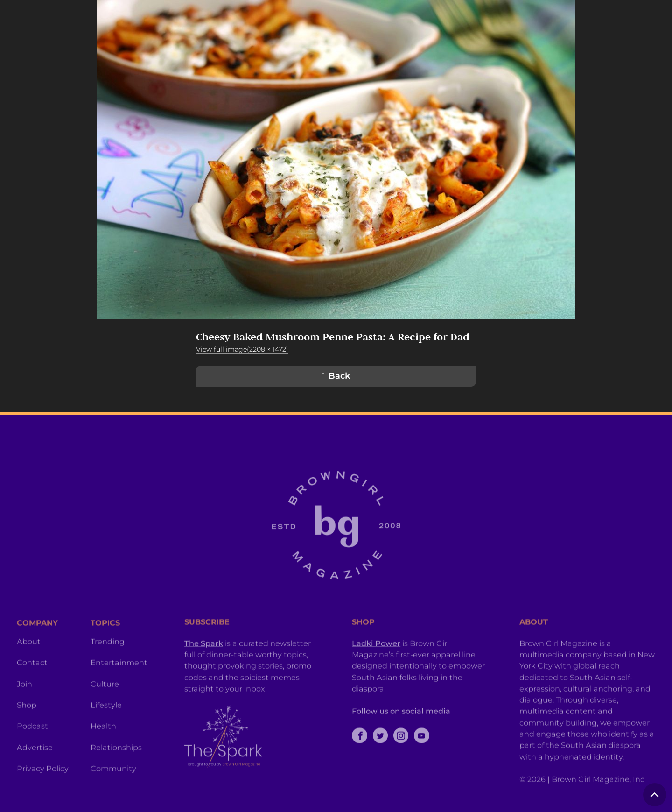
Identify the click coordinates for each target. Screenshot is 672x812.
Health (103, 753)
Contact (32, 690)
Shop (27, 732)
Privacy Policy (43, 796)
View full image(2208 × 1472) (242, 349)
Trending (108, 669)
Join (24, 711)
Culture (105, 711)
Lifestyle (106, 732)
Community (113, 796)
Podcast (32, 753)
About (29, 669)
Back (339, 376)
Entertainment (119, 690)
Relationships (116, 775)
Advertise (35, 775)
